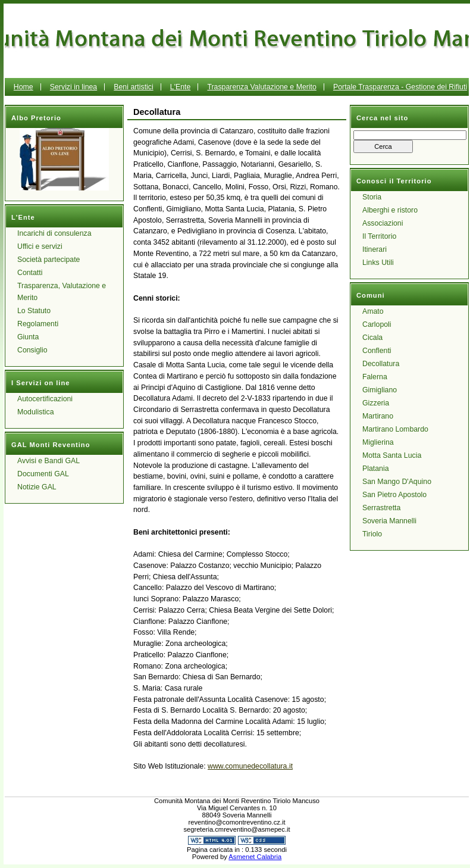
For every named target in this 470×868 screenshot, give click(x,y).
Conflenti (377, 351)
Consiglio (32, 350)
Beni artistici (133, 87)
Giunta (28, 337)
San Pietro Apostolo (394, 495)
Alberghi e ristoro (390, 210)
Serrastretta (381, 508)
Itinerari (375, 249)
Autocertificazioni (45, 399)
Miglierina (378, 442)
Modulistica (36, 412)
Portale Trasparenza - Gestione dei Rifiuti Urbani (345, 96)
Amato (373, 311)
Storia (372, 197)
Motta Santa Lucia (392, 455)
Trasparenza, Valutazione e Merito (62, 292)
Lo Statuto (34, 311)
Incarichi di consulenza (54, 233)
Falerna (375, 377)
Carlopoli (377, 324)
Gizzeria (376, 403)
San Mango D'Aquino (397, 482)
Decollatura (381, 364)
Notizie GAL (37, 487)
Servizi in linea (73, 87)
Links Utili (378, 263)
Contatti (30, 273)
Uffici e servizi (40, 246)
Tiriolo (372, 534)
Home (23, 87)
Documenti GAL (43, 474)
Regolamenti (38, 324)
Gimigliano (380, 390)
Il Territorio (379, 236)
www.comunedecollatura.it (250, 766)
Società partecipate (48, 260)
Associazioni (383, 223)
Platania (376, 469)
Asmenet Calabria (255, 857)
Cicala (372, 338)
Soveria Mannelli (389, 521)
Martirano (378, 416)
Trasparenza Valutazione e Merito (261, 87)
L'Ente (181, 87)
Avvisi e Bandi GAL (48, 461)
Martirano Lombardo (395, 429)
